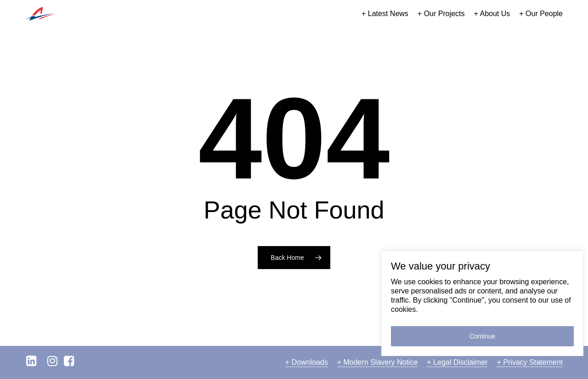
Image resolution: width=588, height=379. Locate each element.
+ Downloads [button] (307, 362)
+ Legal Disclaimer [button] (457, 362)
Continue (482, 336)
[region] (482, 303)
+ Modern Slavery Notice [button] (378, 362)
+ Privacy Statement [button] (530, 362)
